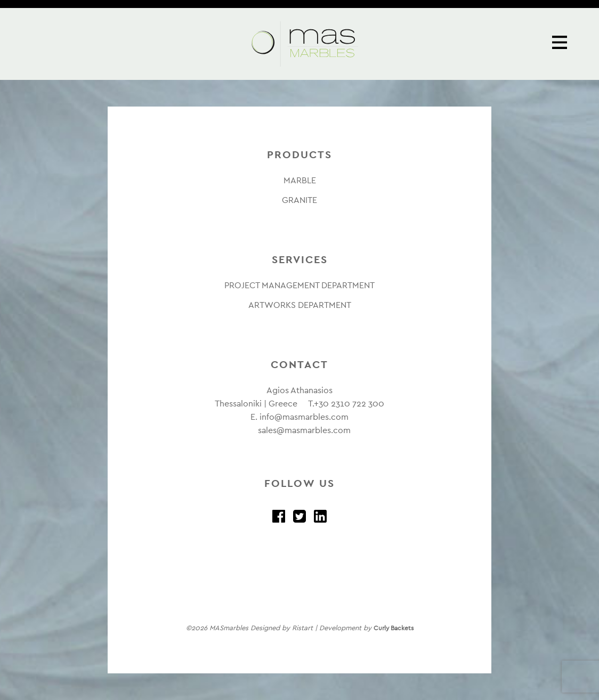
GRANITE (299, 200)
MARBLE (300, 180)
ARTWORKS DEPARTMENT (300, 305)
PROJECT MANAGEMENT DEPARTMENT (299, 285)
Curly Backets (394, 628)
